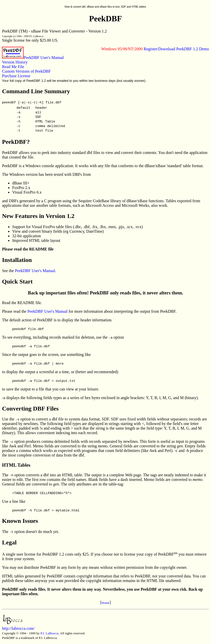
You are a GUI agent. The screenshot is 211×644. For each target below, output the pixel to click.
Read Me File (13, 67)
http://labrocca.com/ (18, 626)
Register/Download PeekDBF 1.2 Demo (176, 49)
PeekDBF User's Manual (44, 58)
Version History (15, 62)
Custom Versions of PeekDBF (26, 71)
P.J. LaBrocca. (50, 633)
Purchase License (16, 76)
